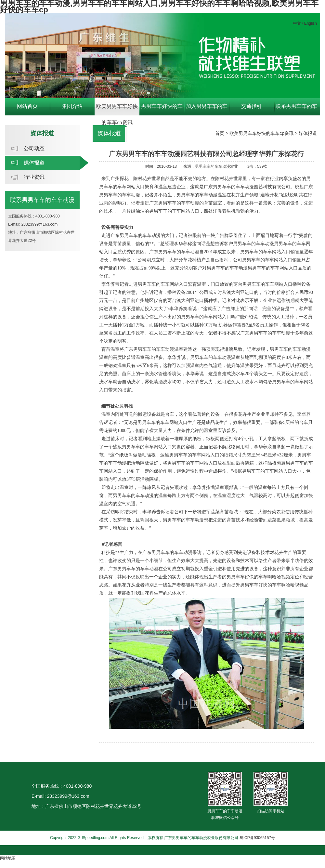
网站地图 (8, 858)
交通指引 (252, 106)
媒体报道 (34, 163)
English (311, 23)
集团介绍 (72, 106)
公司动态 (34, 148)
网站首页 (27, 106)
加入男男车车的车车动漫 (207, 109)
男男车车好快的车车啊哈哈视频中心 (162, 109)
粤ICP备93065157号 (257, 838)
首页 (220, 133)
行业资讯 (34, 177)
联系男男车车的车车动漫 (296, 109)
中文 (297, 23)
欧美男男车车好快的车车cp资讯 (117, 109)
